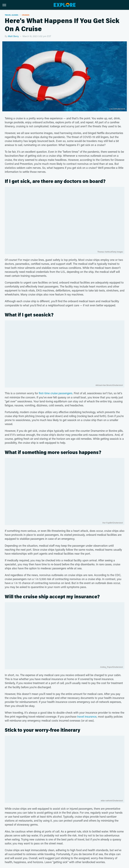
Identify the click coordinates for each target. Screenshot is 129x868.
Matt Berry (13, 36)
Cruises (26, 15)
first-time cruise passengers (56, 393)
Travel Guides (12, 15)
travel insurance (87, 717)
